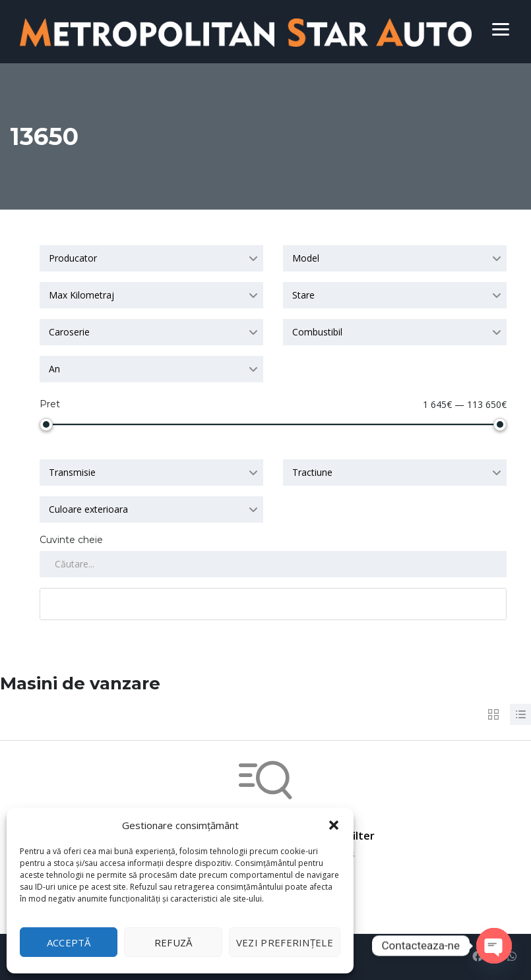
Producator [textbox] (73, 258)
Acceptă (69, 942)
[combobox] (151, 258)
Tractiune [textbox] (312, 472)
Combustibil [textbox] (317, 332)
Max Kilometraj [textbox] (81, 295)
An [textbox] (54, 369)
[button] (334, 825)
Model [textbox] (306, 258)
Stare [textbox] (303, 295)
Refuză (173, 942)
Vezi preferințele (285, 942)
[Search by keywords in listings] (273, 564)
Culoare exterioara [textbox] (88, 509)
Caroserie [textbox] (69, 332)
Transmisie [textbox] (72, 472)
